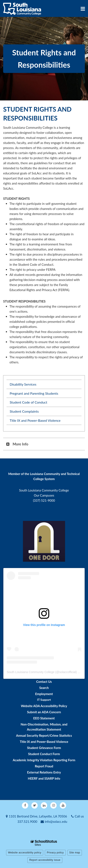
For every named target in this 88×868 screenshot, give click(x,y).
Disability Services (23, 384)
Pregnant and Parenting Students (34, 393)
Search (44, 688)
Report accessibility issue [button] (45, 860)
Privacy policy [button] (55, 853)
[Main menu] (83, 8)
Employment (44, 694)
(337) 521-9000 (44, 500)
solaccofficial (67, 672)
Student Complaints (24, 411)
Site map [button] (75, 853)
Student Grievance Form (44, 748)
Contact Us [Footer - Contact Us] (44, 682)
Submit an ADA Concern (44, 712)
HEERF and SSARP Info (44, 778)
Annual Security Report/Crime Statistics (44, 735)
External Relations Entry (44, 772)
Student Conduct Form (44, 754)
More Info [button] (20, 444)
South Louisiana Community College (31, 672)
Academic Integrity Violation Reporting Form (44, 760)
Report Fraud (44, 766)
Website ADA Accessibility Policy (44, 706)
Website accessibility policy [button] (25, 853)
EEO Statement (44, 718)
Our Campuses (44, 495)
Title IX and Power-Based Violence (35, 420)
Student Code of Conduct (28, 402)
